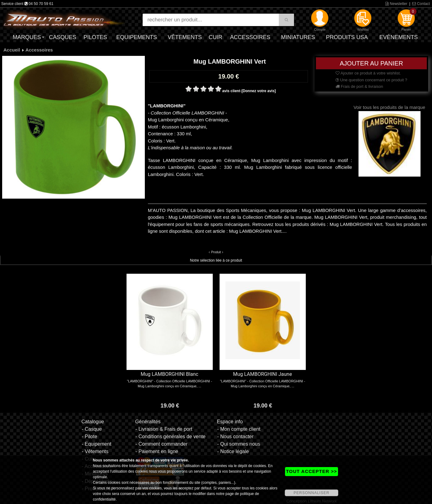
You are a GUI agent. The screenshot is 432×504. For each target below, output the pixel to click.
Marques (27, 37)
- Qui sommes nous (239, 444)
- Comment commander (162, 444)
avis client (231, 91)
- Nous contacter (235, 436)
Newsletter (396, 4)
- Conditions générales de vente (171, 436)
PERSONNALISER (312, 493)
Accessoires (250, 37)
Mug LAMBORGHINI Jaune (263, 374)
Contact (421, 4)
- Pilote (89, 436)
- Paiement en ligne (157, 451)
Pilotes (95, 37)
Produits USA (347, 37)
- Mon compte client (239, 429)
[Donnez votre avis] (259, 91)
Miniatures (298, 37)
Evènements (399, 37)
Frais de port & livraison (359, 86)
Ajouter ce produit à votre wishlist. (368, 73)
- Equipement (96, 444)
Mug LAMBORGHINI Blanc (170, 374)
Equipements (137, 37)
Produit (216, 252)
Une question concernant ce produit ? (371, 80)
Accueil (12, 50)
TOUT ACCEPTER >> (311, 471)
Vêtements (185, 37)
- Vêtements (95, 451)
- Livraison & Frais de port (164, 429)
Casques (63, 37)
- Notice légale (233, 451)
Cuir (216, 37)
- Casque (92, 429)
